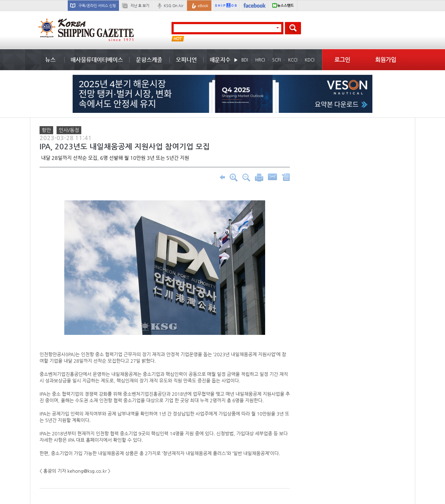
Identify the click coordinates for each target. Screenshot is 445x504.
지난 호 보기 (140, 6)
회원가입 (386, 60)
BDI (245, 60)
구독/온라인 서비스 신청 (97, 6)
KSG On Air (174, 6)
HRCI (260, 60)
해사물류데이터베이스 (97, 60)
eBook (203, 6)
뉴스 (50, 60)
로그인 (342, 60)
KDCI (309, 60)
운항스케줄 (149, 60)
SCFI (276, 60)
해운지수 (220, 60)
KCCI (293, 60)
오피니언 (186, 60)
